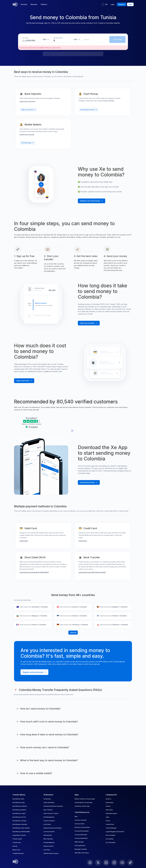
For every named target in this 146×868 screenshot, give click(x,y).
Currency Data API (49, 832)
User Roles (47, 850)
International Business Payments (53, 806)
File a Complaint (110, 835)
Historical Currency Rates (82, 827)
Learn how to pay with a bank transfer (92, 572)
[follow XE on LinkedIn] (106, 863)
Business (34, 4)
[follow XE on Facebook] (90, 863)
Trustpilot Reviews (18, 853)
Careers (108, 806)
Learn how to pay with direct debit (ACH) (34, 572)
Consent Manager (111, 828)
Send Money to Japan (19, 813)
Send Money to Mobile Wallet (21, 832)
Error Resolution (111, 843)
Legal (107, 817)
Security (15, 846)
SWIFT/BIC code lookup (82, 853)
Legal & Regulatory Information (115, 832)
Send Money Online (18, 799)
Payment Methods (49, 843)
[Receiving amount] (55, 40)
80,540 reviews (35, 424)
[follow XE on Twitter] (98, 863)
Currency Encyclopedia (82, 831)
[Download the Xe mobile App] (89, 482)
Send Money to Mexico (19, 810)
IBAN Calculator (79, 842)
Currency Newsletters (81, 838)
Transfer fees (17, 843)
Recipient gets (58, 38)
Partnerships (110, 803)
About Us (108, 799)
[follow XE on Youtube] (122, 863)
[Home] (15, 4)
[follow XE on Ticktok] (130, 863)
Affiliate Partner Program (51, 853)
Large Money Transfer (19, 835)
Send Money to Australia (20, 824)
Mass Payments (48, 839)
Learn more (24, 541)
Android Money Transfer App (83, 803)
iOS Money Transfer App (82, 806)
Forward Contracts (49, 821)
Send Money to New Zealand (21, 828)
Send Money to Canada (19, 821)
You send (25, 38)
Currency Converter (81, 820)
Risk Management (49, 817)
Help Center (109, 810)
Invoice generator (80, 846)
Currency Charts (80, 824)
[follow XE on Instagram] (114, 863)
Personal (24, 4)
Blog (76, 816)
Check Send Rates (49, 803)
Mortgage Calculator (81, 849)
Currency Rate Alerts (81, 835)
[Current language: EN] (105, 4)
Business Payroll (48, 846)
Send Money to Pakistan (20, 806)
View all (73, 633)
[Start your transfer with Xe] (89, 323)
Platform (44, 4)
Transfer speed (17, 839)
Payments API (48, 835)
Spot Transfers (48, 810)
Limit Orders (47, 824)
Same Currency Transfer (51, 813)
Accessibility (110, 839)
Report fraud (16, 850)
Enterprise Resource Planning (52, 828)
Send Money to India (19, 803)
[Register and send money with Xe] (92, 201)
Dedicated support (111, 813)
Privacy (108, 821)
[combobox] (44, 39)
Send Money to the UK (19, 817)
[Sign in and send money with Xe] (24, 381)
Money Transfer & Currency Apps (85, 799)
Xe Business (47, 799)
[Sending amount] (31, 40)
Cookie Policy (110, 824)
